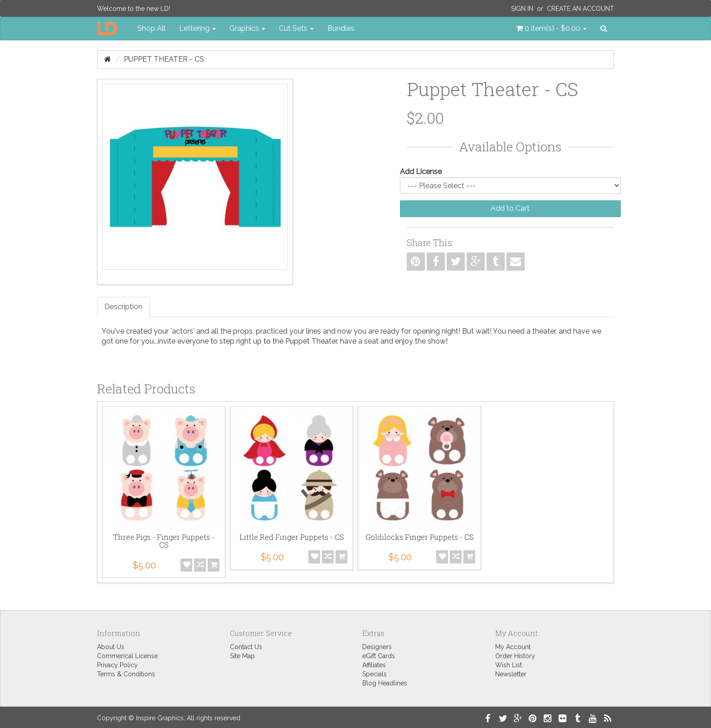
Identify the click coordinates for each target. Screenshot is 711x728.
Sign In (522, 9)
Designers (377, 647)
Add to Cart (510, 208)
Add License (421, 172)
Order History (515, 656)
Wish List (509, 665)
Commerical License (127, 656)
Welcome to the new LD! (134, 9)
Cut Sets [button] (296, 28)
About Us (111, 647)
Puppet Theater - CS (164, 59)
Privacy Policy (117, 665)
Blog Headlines (385, 683)
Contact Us (246, 647)
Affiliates (374, 665)
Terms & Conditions (126, 674)
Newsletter (511, 674)
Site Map (242, 656)
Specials (375, 674)
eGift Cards (379, 656)
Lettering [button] (197, 28)
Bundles (341, 28)
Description (123, 307)
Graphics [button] (247, 28)
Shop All (151, 28)
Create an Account (580, 9)
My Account (513, 647)
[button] (551, 29)
